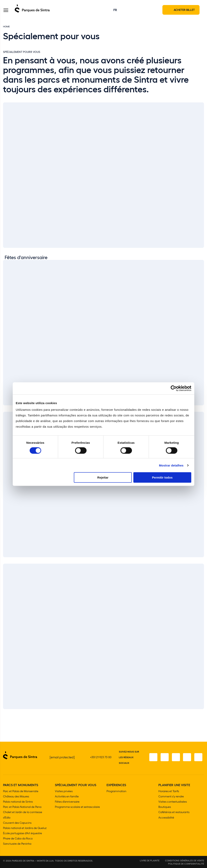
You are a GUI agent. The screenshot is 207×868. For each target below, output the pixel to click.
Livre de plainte (150, 860)
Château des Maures (16, 796)
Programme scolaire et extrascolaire (77, 807)
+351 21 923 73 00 (101, 757)
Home (6, 27)
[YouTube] (187, 757)
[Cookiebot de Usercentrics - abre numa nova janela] (174, 388)
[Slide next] (202, 712)
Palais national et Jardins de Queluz (25, 828)
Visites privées (64, 791)
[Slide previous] (191, 712)
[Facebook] (153, 757)
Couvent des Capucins (17, 823)
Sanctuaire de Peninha (17, 844)
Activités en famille (67, 796)
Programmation (116, 791)
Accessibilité (166, 817)
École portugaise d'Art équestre (22, 833)
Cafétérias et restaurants (174, 812)
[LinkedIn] (198, 757)
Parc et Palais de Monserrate (21, 791)
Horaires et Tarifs (169, 791)
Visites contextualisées (173, 802)
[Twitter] (176, 757)
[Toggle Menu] (6, 11)
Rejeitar (103, 477)
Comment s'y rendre (171, 796)
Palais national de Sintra (18, 802)
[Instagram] (164, 757)
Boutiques (165, 807)
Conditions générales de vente (185, 860)
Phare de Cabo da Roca (18, 838)
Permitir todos (162, 477)
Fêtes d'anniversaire (67, 802)
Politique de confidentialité (186, 864)
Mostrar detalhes (171, 465)
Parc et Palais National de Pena (22, 807)
